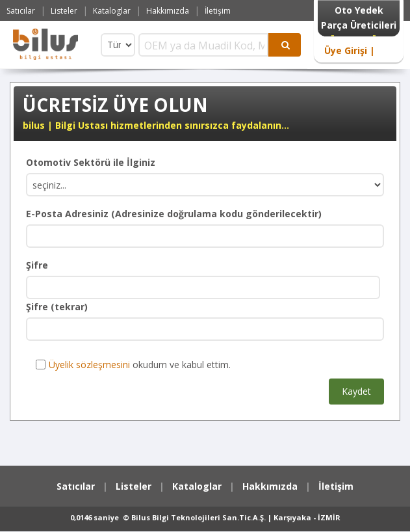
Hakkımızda (168, 11)
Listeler (64, 11)
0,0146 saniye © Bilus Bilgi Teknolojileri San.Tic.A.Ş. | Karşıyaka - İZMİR (205, 517)
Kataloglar (112, 11)
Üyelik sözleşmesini (89, 365)
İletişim (218, 11)
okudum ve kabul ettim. (133, 365)
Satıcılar (21, 11)
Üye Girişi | (350, 50)
